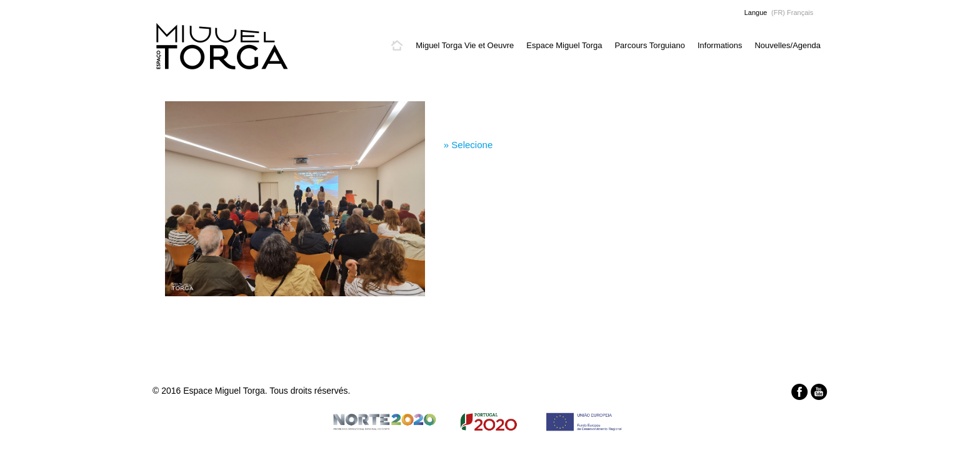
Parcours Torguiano (650, 45)
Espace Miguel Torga (564, 45)
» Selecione (468, 145)
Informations (720, 45)
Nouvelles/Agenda (787, 45)
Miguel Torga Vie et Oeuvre (465, 45)
